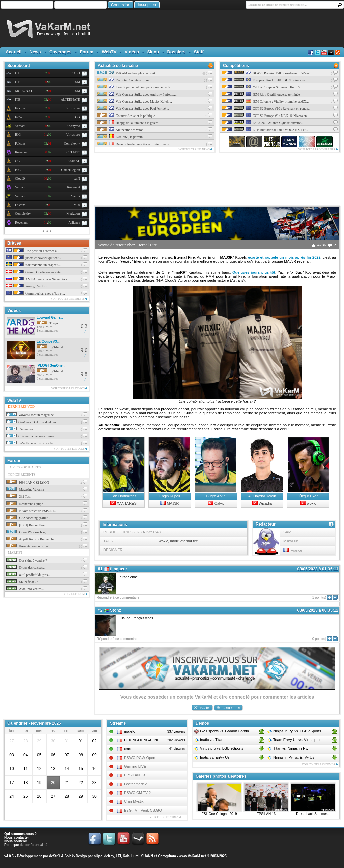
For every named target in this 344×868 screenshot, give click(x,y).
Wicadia (262, 503)
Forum (87, 52)
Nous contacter (17, 837)
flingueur (119, 569)
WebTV (109, 52)
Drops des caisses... (26, 568)
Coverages (60, 52)
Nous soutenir (16, 841)
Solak (69, 856)
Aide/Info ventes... (25, 589)
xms (127, 749)
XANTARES (123, 503)
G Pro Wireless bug (26, 532)
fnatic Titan (209, 740)
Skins (153, 52)
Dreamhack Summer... (313, 814)
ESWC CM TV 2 (137, 793)
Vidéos (132, 52)
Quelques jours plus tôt (254, 272)
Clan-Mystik (134, 801)
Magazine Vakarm (25, 490)
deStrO (54, 856)
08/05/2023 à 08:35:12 (318, 610)
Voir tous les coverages (318, 149)
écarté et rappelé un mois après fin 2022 (284, 257)
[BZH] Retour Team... (28, 525)
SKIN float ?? (22, 582)
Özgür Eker (308, 496)
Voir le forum (76, 594)
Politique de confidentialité (26, 845)
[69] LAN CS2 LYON (28, 482)
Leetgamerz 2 (135, 784)
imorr (174, 541)
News (35, 52)
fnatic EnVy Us (212, 757)
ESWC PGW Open (140, 758)
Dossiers (176, 52)
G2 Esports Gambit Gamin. (222, 731)
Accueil (13, 52)
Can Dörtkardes (123, 496)
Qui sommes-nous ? (21, 834)
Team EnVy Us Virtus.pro (293, 740)
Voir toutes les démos (320, 764)
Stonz (116, 610)
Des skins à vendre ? (27, 560)
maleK (129, 731)
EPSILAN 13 (135, 775)
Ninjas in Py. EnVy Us (291, 757)
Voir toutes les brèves (69, 299)
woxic (308, 503)
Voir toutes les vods (70, 449)
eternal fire (189, 541)
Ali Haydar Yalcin (262, 496)
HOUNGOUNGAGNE (142, 740)
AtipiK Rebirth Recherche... (32, 539)
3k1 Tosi (19, 497)
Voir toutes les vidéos (69, 389)
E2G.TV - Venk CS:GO (143, 810)
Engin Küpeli (170, 496)
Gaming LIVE (135, 766)
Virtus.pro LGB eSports (219, 748)
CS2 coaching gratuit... (28, 518)
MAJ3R (169, 503)
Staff (199, 52)
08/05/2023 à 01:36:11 (318, 569)
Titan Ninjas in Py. (288, 748)
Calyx (216, 503)
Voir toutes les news (195, 149)
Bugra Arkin (216, 496)
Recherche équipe (25, 504)
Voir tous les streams (167, 817)
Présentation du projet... (29, 546)
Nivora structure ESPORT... (32, 511)
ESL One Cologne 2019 (219, 814)
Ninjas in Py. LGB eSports (294, 731)
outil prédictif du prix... (28, 575)
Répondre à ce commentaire (118, 598)
